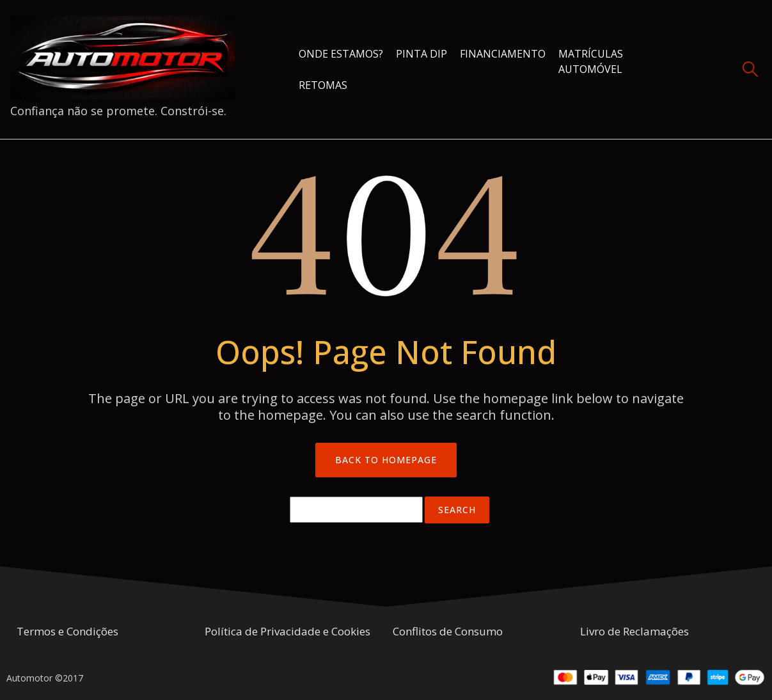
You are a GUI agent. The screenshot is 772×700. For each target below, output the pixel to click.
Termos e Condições (67, 631)
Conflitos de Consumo (448, 631)
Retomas (323, 85)
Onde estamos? (341, 54)
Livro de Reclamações (634, 631)
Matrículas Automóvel (591, 61)
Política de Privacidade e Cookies (288, 631)
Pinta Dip (421, 54)
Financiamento (503, 54)
